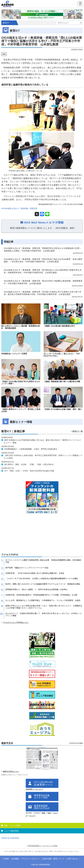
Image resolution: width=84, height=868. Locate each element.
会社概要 (15, 859)
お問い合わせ (72, 859)
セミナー (33, 816)
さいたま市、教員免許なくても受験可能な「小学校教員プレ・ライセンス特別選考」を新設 (43, 600)
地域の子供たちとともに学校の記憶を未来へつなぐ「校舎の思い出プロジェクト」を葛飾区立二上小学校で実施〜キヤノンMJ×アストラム (44, 607)
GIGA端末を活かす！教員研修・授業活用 (19, 208)
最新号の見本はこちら (11, 771)
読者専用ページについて (34, 789)
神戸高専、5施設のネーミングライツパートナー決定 (27, 568)
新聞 (44, 813)
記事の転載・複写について (53, 859)
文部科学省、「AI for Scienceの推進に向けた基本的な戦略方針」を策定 (35, 573)
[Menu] (80, 4)
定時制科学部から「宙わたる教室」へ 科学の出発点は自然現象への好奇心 (36, 589)
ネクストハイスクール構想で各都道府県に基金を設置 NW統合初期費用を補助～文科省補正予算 (43, 561)
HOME (6, 859)
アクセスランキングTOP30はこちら (16, 622)
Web (49, 813)
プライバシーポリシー (31, 859)
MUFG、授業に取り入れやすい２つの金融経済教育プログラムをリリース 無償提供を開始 (43, 584)
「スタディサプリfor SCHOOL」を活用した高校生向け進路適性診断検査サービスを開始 (42, 578)
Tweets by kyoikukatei (10, 838)
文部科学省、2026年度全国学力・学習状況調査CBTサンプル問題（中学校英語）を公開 (41, 595)
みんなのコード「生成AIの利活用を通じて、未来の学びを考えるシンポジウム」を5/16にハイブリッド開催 (44, 614)
